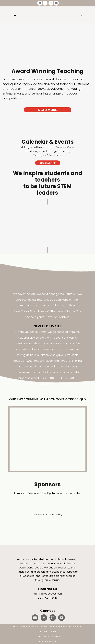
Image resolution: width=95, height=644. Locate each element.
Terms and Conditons (48, 636)
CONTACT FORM (47, 598)
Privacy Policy (47, 641)
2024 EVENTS (48, 163)
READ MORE (48, 110)
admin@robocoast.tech (48, 594)
